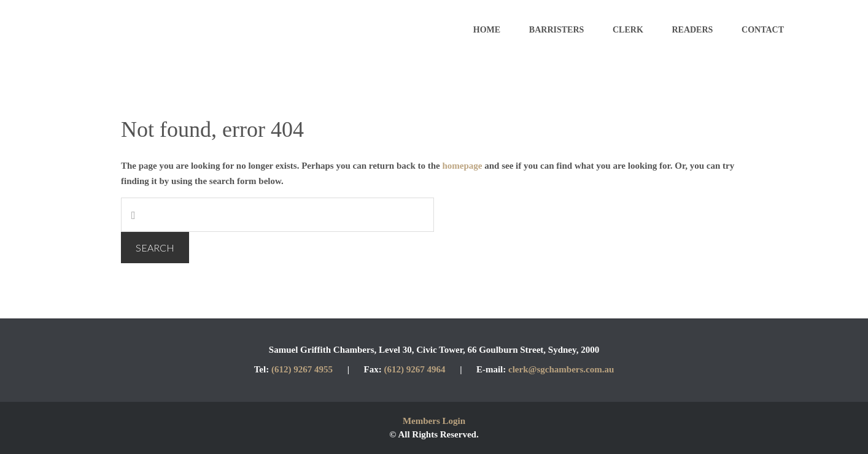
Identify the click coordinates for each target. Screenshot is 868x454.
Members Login (434, 421)
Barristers (556, 30)
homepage (463, 166)
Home (487, 30)
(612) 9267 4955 (302, 369)
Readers (692, 30)
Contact (763, 30)
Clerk (628, 30)
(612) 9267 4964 (416, 369)
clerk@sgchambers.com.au (561, 369)
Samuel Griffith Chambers (172, 31)
